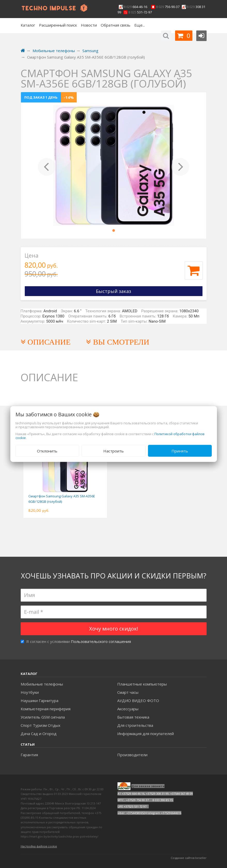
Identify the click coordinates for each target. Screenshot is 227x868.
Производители (132, 755)
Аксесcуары (128, 709)
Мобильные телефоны (42, 684)
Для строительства (135, 725)
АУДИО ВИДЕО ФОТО (138, 700)
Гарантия (29, 755)
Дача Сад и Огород (39, 734)
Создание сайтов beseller (189, 858)
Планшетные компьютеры (142, 684)
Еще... (140, 25)
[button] (47, 165)
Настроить (113, 451)
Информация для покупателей (146, 734)
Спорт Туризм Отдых (41, 725)
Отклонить (47, 451)
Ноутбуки (30, 692)
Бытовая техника (133, 717)
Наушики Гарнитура (40, 700)
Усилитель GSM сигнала (43, 717)
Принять (180, 451)
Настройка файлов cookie (39, 846)
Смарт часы (128, 692)
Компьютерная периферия (46, 709)
